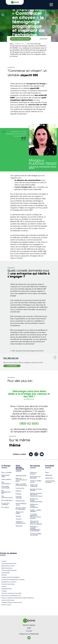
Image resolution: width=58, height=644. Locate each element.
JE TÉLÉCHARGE (12, 366)
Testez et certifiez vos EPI (36, 481)
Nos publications (7, 500)
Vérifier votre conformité (34, 486)
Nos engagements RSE (6, 492)
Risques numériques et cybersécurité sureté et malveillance (18, 598)
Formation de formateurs (8, 584)
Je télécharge (29, 399)
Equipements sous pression (9, 582)
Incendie (4, 586)
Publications (49, 478)
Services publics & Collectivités (21, 508)
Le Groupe (6, 466)
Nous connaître (6, 472)
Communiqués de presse (50, 482)
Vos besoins (35, 466)
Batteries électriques (7, 568)
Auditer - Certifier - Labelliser (36, 511)
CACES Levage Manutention (9, 570)
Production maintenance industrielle (11, 593)
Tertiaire (18, 516)
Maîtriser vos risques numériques (34, 506)
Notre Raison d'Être (6, 476)
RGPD (29, 628)
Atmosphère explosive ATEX (9, 563)
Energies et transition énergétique (11, 577)
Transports (19, 526)
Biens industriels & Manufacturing (21, 485)
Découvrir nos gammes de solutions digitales (36, 523)
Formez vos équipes (8, 553)
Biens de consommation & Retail (21, 480)
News (47, 472)
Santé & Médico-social (21, 504)
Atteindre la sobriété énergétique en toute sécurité (35, 529)
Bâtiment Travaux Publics (8, 566)
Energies (18, 494)
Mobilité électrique (6, 589)
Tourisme (19, 519)
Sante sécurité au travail (8, 600)
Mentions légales (29, 625)
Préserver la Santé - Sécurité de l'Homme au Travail (36, 495)
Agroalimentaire (21, 476)
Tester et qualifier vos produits (36, 534)
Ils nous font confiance (5, 504)
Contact (29, 631)
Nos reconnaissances (7, 497)
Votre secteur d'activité (20, 468)
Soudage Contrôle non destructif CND (12, 602)
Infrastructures (20, 501)
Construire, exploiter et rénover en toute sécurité (35, 516)
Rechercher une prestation (35, 477)
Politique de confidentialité (29, 634)
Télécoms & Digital (19, 513)
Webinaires (49, 475)
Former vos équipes (33, 473)
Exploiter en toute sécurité (36, 490)
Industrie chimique (19, 497)
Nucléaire (4, 591)
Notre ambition (6, 479)
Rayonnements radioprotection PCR (11, 596)
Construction (20, 488)
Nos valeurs (5, 507)
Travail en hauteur (6, 605)
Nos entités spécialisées (6, 487)
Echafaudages (6, 573)
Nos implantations (6, 483)
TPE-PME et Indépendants (20, 522)
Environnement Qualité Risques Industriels (13, 580)
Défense (18, 491)
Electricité (4, 575)
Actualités (50, 466)
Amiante (4, 561)
